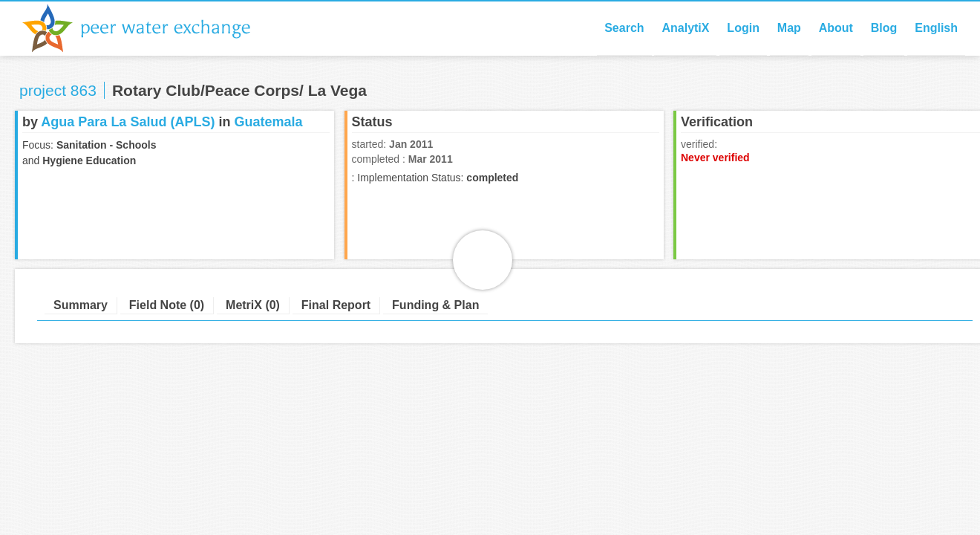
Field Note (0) (167, 305)
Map (789, 28)
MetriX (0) (253, 305)
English (936, 28)
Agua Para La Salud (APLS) (128, 122)
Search (624, 28)
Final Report (336, 305)
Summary (81, 305)
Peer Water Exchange (148, 28)
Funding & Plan (435, 305)
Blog (884, 28)
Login (743, 28)
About (836, 28)
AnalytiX (685, 28)
